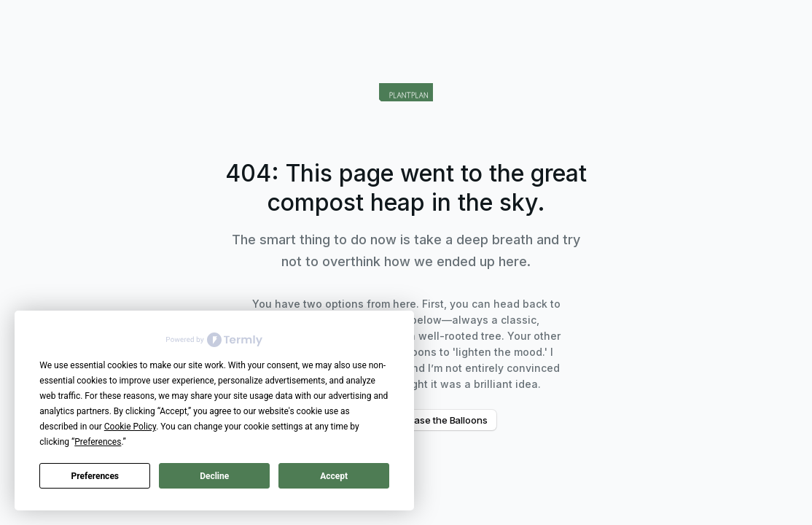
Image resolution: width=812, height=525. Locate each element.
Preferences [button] (98, 442)
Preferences (95, 476)
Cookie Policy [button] (130, 427)
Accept (334, 476)
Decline (214, 476)
